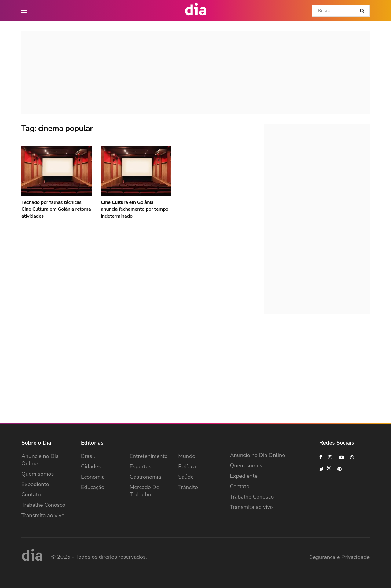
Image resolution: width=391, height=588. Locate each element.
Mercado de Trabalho (144, 491)
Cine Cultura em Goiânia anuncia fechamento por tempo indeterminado (135, 209)
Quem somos (38, 474)
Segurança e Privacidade (340, 557)
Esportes (140, 466)
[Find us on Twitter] (325, 469)
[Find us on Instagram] (331, 457)
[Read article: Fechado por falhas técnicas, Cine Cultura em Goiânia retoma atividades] (57, 171)
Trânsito (188, 487)
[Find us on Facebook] (321, 457)
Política (187, 466)
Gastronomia (145, 477)
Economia (93, 477)
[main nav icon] (24, 11)
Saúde (186, 477)
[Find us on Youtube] (342, 457)
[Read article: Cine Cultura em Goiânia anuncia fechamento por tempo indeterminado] (136, 171)
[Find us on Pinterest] (340, 469)
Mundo (187, 456)
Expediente (35, 484)
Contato (31, 495)
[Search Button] (363, 11)
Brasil (88, 456)
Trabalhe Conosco (43, 505)
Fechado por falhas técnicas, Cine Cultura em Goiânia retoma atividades (56, 209)
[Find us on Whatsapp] (353, 457)
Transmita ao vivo (43, 515)
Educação (93, 487)
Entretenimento (149, 456)
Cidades (91, 466)
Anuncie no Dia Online (40, 460)
